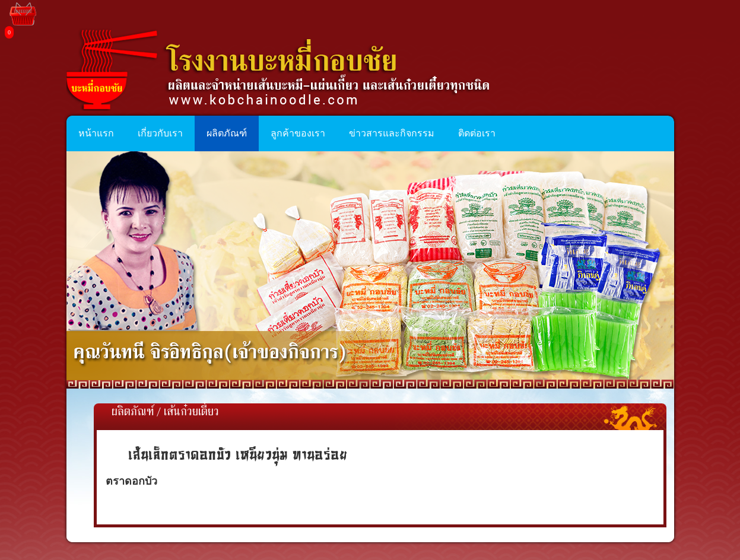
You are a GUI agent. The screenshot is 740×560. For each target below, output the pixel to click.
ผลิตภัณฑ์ (133, 413)
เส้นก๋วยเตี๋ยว (191, 413)
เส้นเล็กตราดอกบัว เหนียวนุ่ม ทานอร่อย (238, 454)
